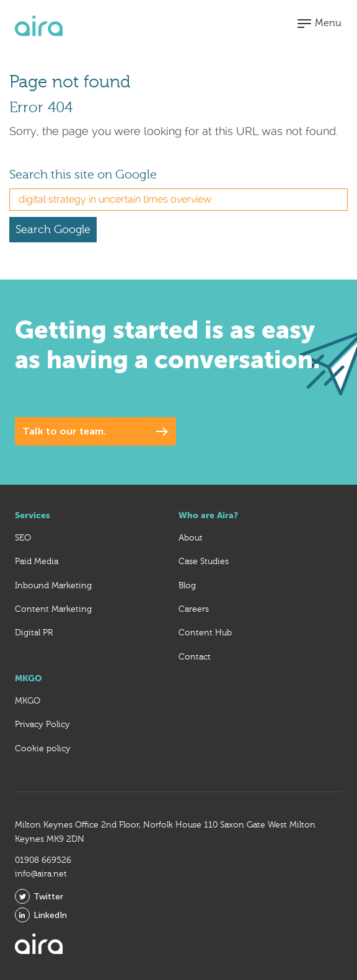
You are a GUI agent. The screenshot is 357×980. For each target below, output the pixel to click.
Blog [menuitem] (187, 586)
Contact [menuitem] (195, 657)
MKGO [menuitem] (28, 701)
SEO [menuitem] (23, 538)
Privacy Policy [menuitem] (42, 725)
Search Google (53, 230)
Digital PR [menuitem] (34, 633)
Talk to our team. (64, 431)
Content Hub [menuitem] (205, 633)
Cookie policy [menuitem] (43, 749)
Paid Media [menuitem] (37, 562)
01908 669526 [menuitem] (43, 860)
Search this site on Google (83, 174)
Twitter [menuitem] (39, 896)
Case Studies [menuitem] (204, 562)
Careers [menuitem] (194, 609)
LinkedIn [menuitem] (41, 915)
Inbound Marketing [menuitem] (53, 586)
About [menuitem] (191, 538)
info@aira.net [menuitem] (41, 874)
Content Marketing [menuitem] (53, 609)
